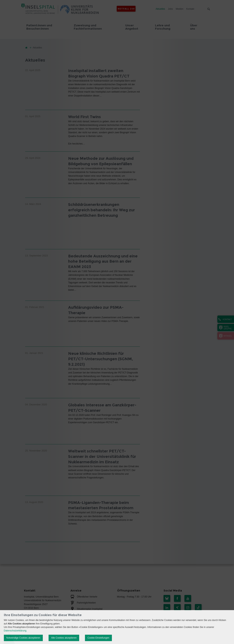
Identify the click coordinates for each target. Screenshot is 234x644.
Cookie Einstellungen (98, 638)
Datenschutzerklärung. (15, 631)
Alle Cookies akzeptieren (64, 638)
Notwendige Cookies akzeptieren (23, 638)
